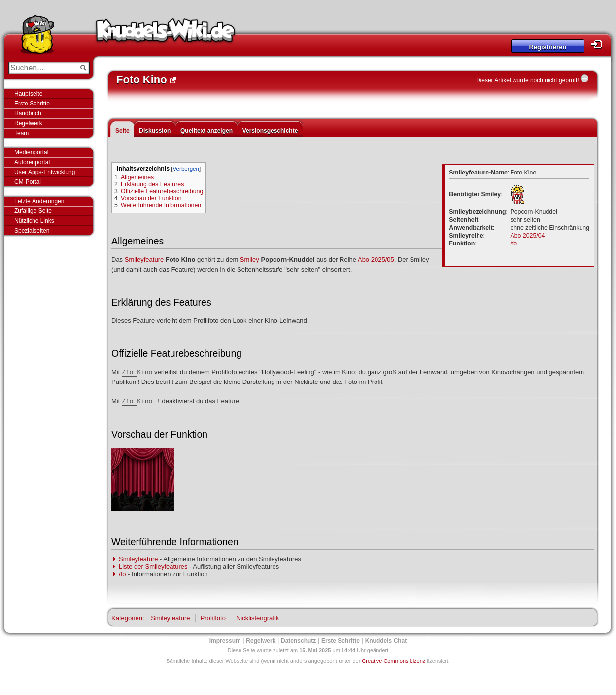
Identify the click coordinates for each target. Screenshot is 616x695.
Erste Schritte (32, 104)
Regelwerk (28, 123)
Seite (122, 131)
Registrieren (548, 47)
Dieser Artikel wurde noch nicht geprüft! (528, 80)
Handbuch (28, 113)
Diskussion (155, 131)
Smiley (250, 260)
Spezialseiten (32, 231)
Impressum (225, 641)
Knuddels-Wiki (166, 34)
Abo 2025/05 (376, 260)
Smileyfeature (144, 260)
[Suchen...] (42, 68)
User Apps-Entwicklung (45, 172)
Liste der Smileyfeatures (153, 567)
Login (599, 45)
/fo (513, 243)
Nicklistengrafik (257, 618)
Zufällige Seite (33, 211)
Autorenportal (32, 162)
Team (21, 133)
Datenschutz (298, 641)
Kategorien (127, 618)
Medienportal (31, 152)
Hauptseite (28, 94)
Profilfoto (213, 618)
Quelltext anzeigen (206, 131)
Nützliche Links (34, 221)
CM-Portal (28, 182)
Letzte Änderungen (39, 201)
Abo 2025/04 (527, 236)
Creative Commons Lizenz (394, 661)
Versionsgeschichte (270, 131)
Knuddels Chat (386, 641)
